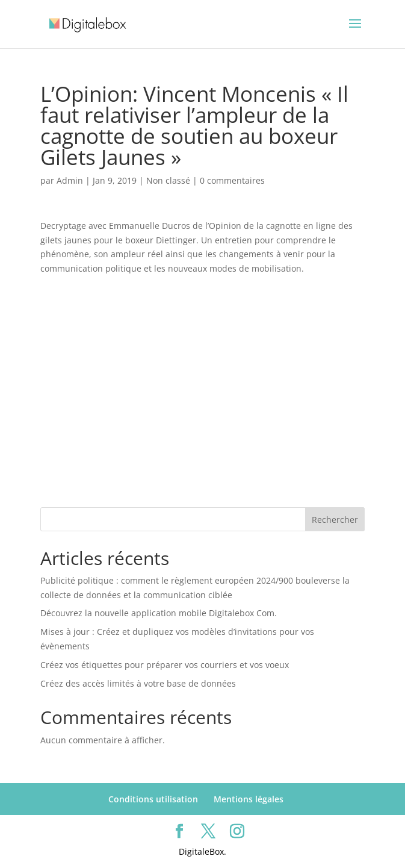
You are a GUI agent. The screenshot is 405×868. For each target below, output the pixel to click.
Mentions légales (249, 799)
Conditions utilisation (153, 799)
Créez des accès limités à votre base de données (138, 683)
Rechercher (335, 520)
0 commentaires (232, 180)
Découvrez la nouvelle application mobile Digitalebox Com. (159, 613)
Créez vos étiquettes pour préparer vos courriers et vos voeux (165, 665)
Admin (70, 180)
